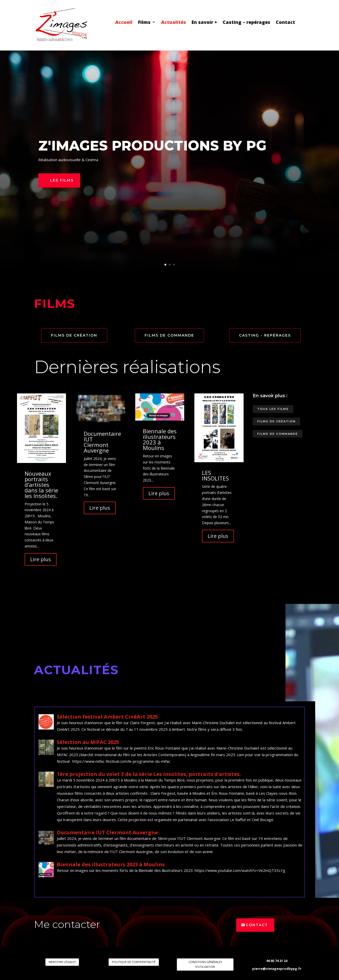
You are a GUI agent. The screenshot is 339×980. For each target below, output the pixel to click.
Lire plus (41, 559)
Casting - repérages (265, 335)
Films (144, 23)
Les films (62, 181)
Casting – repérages (247, 23)
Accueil (124, 23)
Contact (285, 23)
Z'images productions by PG (152, 146)
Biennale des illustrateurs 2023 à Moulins (160, 439)
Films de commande (169, 335)
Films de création (74, 335)
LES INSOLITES (215, 475)
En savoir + (204, 23)
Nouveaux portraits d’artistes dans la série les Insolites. (41, 485)
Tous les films (273, 409)
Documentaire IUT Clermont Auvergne (102, 442)
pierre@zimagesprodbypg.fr (277, 969)
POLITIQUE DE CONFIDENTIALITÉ (134, 962)
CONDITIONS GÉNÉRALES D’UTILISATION (205, 964)
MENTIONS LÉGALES (62, 962)
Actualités (174, 23)
